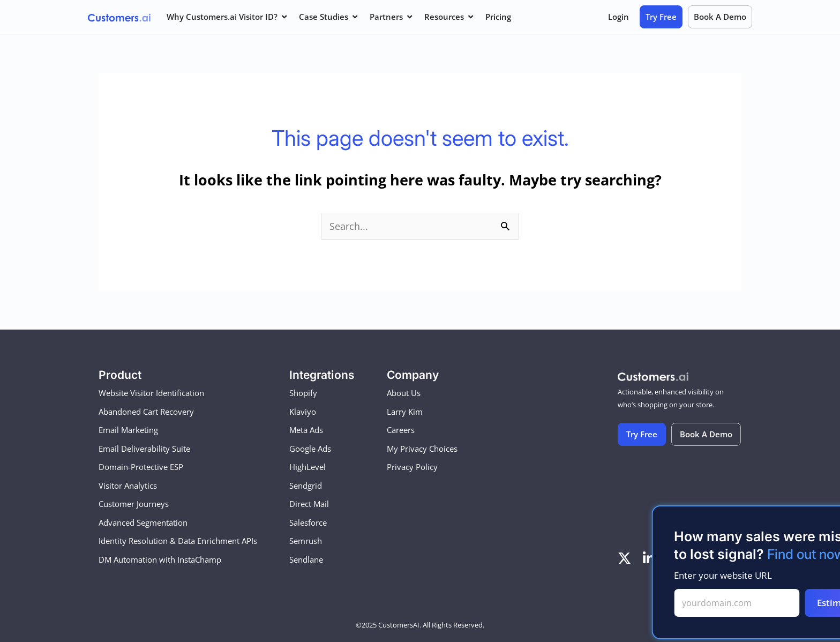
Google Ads (310, 449)
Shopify (303, 393)
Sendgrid (306, 486)
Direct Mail (309, 504)
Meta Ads (306, 430)
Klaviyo (303, 412)
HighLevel (307, 467)
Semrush (306, 541)
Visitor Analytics (128, 486)
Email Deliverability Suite (144, 449)
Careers (401, 430)
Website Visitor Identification (151, 393)
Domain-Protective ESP (141, 467)
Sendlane (306, 560)
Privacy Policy (412, 467)
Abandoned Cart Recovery (146, 412)
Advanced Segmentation (143, 523)
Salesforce (308, 523)
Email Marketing (128, 430)
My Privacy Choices (422, 449)
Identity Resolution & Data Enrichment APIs (178, 541)
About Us (404, 393)
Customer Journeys (134, 504)
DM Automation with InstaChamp (160, 560)
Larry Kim (405, 412)
